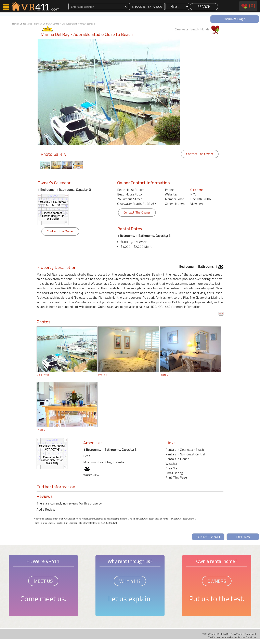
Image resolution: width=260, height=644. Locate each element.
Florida (37, 24)
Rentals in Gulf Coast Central (185, 454)
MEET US (43, 581)
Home (15, 24)
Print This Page (176, 477)
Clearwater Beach (70, 24)
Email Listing (174, 473)
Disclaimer (251, 637)
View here (197, 204)
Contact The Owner (200, 154)
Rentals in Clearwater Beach (185, 450)
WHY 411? (130, 581)
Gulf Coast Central (51, 24)
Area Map (172, 468)
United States (26, 24)
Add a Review (46, 509)
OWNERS (217, 581)
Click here (197, 190)
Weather (171, 464)
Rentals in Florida (177, 459)
